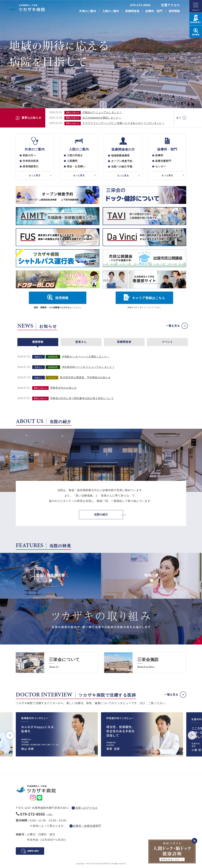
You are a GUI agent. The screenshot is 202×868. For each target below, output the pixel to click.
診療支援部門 (163, 161)
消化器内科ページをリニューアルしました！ (88, 367)
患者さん (81, 342)
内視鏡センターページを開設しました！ (86, 357)
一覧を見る (173, 326)
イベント (167, 342)
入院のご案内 (111, 11)
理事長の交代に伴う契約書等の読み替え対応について (82, 398)
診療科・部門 (154, 11)
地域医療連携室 (120, 156)
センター (161, 166)
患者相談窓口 (31, 166)
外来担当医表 (31, 161)
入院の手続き (75, 155)
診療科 (159, 155)
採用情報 (174, 11)
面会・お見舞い (76, 166)
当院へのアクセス (86, 808)
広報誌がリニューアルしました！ (102, 112)
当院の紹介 (101, 515)
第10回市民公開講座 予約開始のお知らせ (85, 377)
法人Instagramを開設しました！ (102, 118)
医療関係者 (132, 11)
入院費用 (72, 161)
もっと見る (35, 175)
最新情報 (38, 342)
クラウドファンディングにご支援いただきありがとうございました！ (123, 123)
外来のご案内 (88, 11)
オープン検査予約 (122, 161)
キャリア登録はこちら (149, 298)
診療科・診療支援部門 (87, 826)
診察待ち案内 (33, 851)
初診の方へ (29, 155)
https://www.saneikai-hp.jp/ (57, 663)
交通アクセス (170, 5)
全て (179, 118)
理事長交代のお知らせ (63, 388)
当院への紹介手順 (122, 167)
